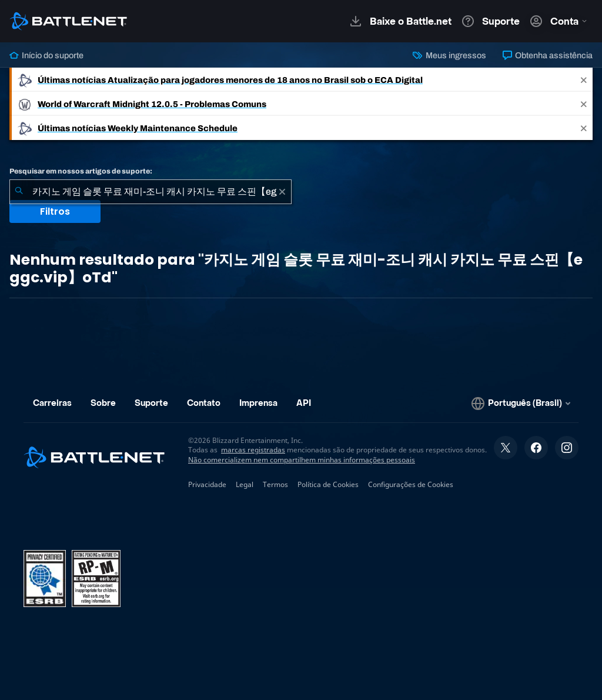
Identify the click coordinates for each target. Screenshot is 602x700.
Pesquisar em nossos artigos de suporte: (81, 171)
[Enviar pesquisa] (19, 192)
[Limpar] (282, 192)
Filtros (55, 211)
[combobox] (150, 192)
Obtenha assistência (548, 55)
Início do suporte (46, 55)
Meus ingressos (449, 55)
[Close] (584, 80)
